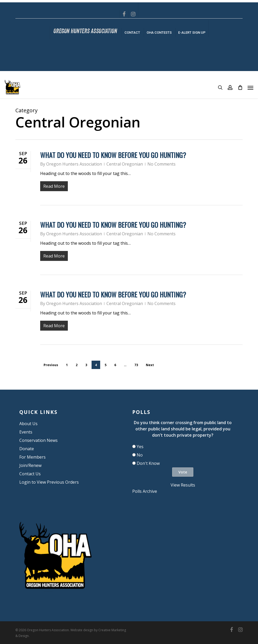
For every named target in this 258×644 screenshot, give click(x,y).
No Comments (161, 164)
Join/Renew (30, 465)
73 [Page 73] (136, 365)
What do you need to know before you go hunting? (113, 155)
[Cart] (240, 87)
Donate (27, 449)
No (140, 455)
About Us (28, 424)
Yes (140, 447)
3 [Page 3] (86, 365)
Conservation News (38, 440)
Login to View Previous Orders (49, 482)
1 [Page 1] (67, 365)
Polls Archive (145, 491)
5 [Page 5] (106, 365)
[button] (250, 87)
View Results (183, 485)
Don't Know (148, 463)
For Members (32, 457)
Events (26, 432)
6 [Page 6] (115, 365)
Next (150, 365)
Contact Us (30, 474)
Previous (51, 365)
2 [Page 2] (77, 365)
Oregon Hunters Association (74, 164)
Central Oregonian (125, 164)
